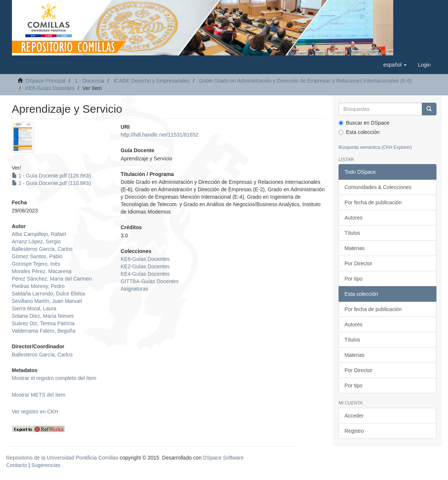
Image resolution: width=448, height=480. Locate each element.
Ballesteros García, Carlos (42, 249)
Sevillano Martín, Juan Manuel (47, 301)
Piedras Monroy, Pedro (38, 286)
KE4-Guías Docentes (145, 274)
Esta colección (359, 132)
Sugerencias (46, 465)
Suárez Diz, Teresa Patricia (43, 323)
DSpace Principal (45, 81)
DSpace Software (223, 458)
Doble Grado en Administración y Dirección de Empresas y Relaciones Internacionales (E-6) (306, 81)
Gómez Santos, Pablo (37, 256)
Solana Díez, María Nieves (43, 316)
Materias (355, 248)
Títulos (352, 233)
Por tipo (353, 279)
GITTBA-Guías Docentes (150, 281)
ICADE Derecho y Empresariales (152, 81)
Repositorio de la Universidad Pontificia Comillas (62, 458)
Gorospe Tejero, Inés (36, 264)
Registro (354, 431)
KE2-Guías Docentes (145, 266)
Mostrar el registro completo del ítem (54, 378)
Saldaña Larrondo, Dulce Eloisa (49, 294)
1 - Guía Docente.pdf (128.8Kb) (52, 176)
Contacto (17, 465)
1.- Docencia (90, 81)
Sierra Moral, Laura (34, 308)
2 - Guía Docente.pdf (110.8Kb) (52, 183)
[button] (395, 65)
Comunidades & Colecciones (378, 187)
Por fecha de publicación (373, 202)
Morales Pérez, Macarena (42, 271)
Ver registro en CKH (35, 412)
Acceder (354, 416)
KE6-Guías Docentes (50, 88)
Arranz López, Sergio (36, 241)
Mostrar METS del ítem (39, 395)
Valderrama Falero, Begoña (44, 331)
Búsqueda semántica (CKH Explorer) (375, 147)
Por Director (358, 263)
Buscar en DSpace (364, 123)
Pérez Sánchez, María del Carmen (52, 279)
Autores (353, 218)
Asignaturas (134, 289)
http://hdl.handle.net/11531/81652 (160, 135)
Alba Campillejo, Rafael (39, 234)
